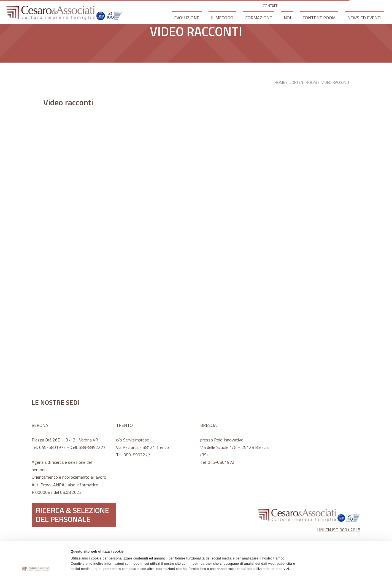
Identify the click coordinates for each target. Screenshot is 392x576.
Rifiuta (346, 545)
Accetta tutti (346, 519)
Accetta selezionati (346, 532)
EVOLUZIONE (187, 18)
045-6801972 (52, 447)
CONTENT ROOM (319, 18)
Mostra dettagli (258, 566)
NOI (287, 18)
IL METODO (222, 18)
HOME (280, 82)
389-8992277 (92, 447)
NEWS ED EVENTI (364, 18)
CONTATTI (271, 6)
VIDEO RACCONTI (335, 82)
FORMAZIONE (259, 18)
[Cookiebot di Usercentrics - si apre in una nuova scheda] (36, 566)
